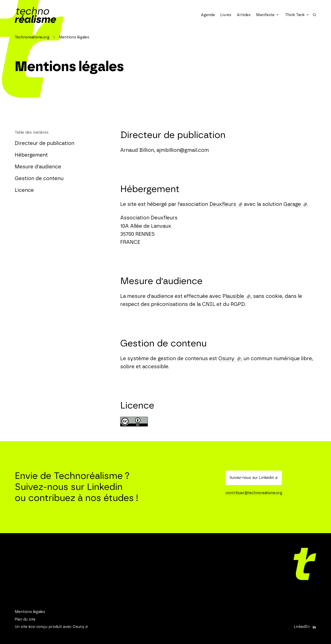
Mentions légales (30, 612)
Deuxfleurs (226, 204)
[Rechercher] (314, 15)
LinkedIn (302, 627)
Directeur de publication (44, 143)
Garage (295, 204)
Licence (24, 190)
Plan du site (25, 619)
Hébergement (31, 155)
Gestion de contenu (39, 178)
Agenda (208, 15)
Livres (226, 15)
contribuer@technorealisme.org (254, 493)
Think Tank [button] (295, 15)
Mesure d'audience (38, 167)
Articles (244, 15)
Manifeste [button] (265, 15)
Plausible (237, 296)
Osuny (230, 359)
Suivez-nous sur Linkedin (252, 478)
